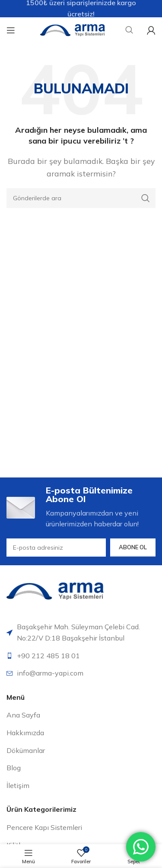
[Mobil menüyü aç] (11, 30)
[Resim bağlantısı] (55, 590)
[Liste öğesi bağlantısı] (81, 656)
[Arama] (81, 198)
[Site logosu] (73, 29)
